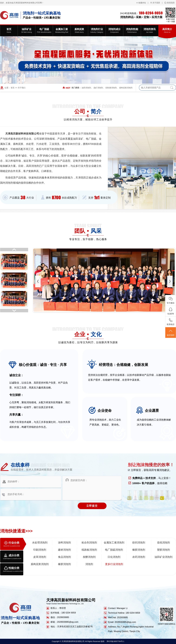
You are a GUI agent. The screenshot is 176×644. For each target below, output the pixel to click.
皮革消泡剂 (40, 557)
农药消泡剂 (139, 557)
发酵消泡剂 (89, 557)
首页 (13, 88)
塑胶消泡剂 (163, 550)
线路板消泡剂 (89, 550)
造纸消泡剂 (163, 543)
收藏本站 (142, 3)
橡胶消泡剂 (139, 550)
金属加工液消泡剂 (114, 543)
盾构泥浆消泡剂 (126, 88)
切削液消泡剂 (111, 88)
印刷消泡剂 (40, 550)
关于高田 (156, 3)
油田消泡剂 (86, 88)
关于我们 (22, 88)
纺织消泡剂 (139, 543)
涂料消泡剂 (64, 543)
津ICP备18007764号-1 (115, 641)
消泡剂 (89, 564)
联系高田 (171, 3)
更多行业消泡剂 (114, 564)
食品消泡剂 (64, 557)
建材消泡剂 (64, 550)
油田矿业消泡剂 (163, 557)
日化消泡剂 (114, 557)
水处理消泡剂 (40, 543)
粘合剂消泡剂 (89, 543)
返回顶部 (171, 333)
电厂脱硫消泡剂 (114, 550)
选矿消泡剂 (98, 88)
